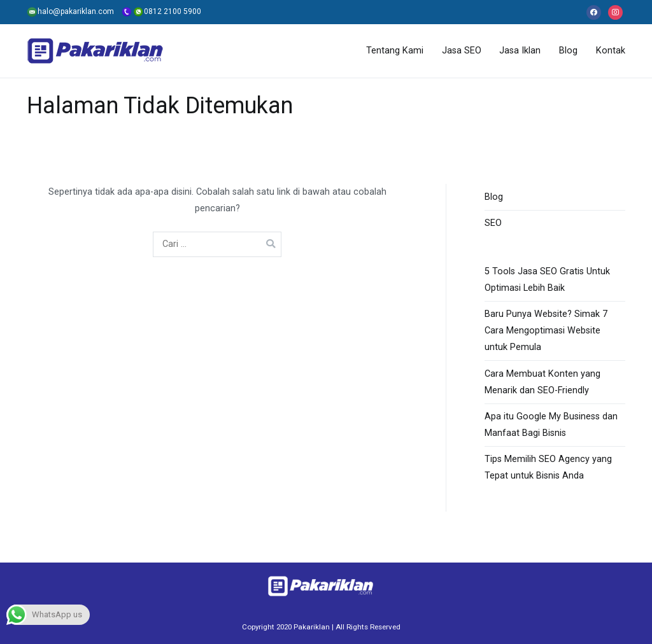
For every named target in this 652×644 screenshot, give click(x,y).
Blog (568, 51)
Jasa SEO (462, 51)
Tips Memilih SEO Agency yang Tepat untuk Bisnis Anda (548, 467)
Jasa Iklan (520, 51)
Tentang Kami (395, 51)
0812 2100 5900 (158, 11)
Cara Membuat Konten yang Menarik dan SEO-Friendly (542, 382)
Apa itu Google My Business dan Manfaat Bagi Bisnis (551, 425)
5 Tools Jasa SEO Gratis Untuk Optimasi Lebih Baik (547, 280)
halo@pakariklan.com (70, 11)
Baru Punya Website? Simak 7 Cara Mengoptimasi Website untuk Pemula (546, 331)
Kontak (611, 51)
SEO (493, 223)
